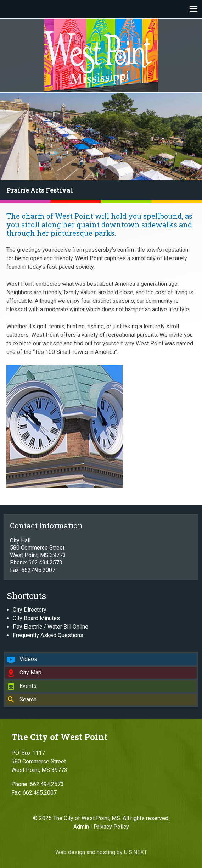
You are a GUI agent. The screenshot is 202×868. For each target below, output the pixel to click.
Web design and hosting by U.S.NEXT (101, 852)
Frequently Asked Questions (48, 635)
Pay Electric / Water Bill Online (50, 627)
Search (28, 699)
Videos (28, 659)
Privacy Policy (111, 827)
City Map (30, 672)
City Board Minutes (36, 618)
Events (28, 686)
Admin (81, 827)
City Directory (30, 610)
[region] (101, 148)
